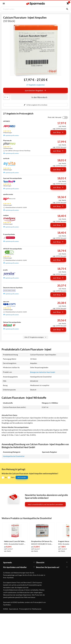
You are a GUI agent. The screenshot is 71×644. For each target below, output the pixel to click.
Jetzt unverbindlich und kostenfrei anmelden (45, 504)
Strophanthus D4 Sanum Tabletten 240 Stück (42, 541)
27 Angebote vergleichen (35, 85)
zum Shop (58, 132)
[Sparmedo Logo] (36, 4)
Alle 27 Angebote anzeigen (35, 337)
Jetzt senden (22, 477)
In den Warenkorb (39, 97)
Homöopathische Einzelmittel (14, 456)
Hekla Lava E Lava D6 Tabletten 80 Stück (15, 541)
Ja (6, 477)
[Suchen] (67, 9)
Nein (13, 477)
